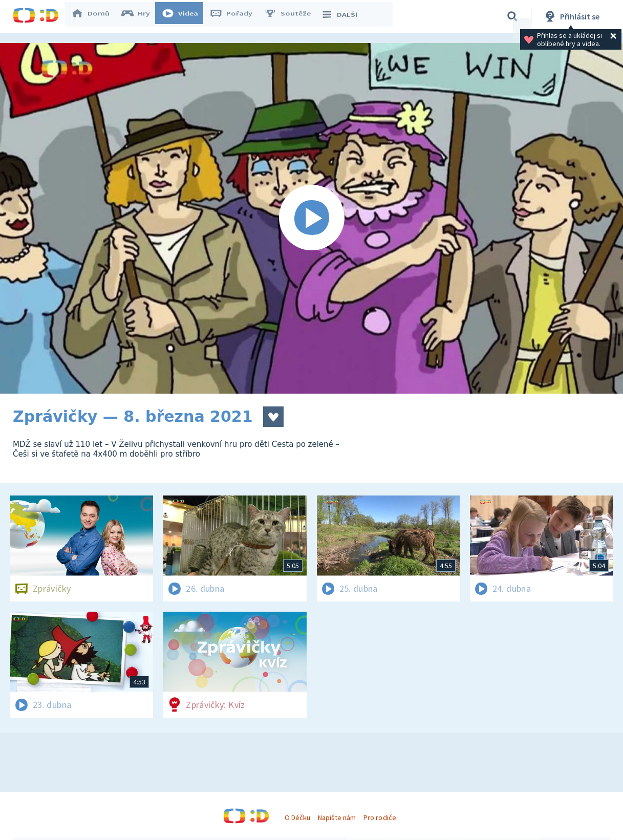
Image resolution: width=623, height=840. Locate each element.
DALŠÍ (344, 16)
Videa (185, 16)
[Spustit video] (312, 218)
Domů (95, 16)
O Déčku (297, 817)
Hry (141, 16)
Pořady (236, 16)
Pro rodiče (380, 817)
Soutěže (292, 16)
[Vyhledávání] (512, 16)
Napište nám (337, 817)
